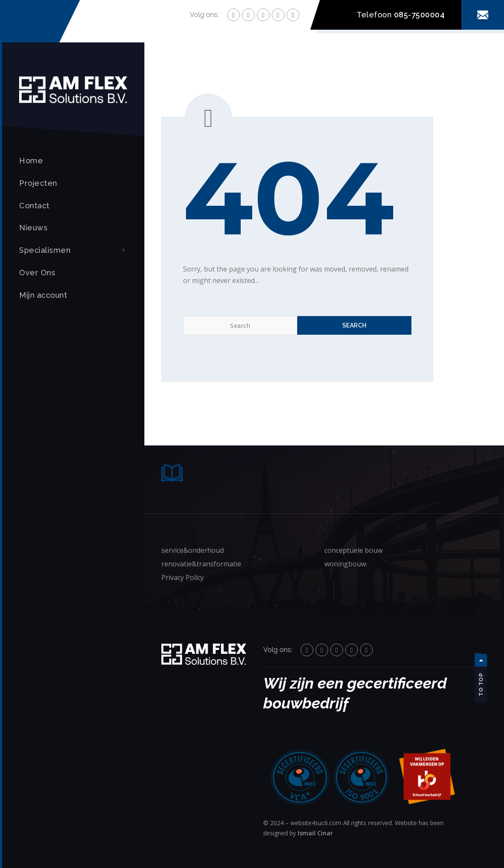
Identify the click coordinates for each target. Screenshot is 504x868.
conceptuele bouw (353, 550)
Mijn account (43, 295)
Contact (34, 206)
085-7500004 (420, 15)
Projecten (38, 183)
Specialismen (45, 250)
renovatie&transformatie (201, 564)
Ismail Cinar (315, 833)
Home (31, 161)
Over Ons (37, 273)
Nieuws (33, 228)
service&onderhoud (193, 550)
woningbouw (345, 564)
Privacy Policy (183, 577)
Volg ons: (204, 15)
